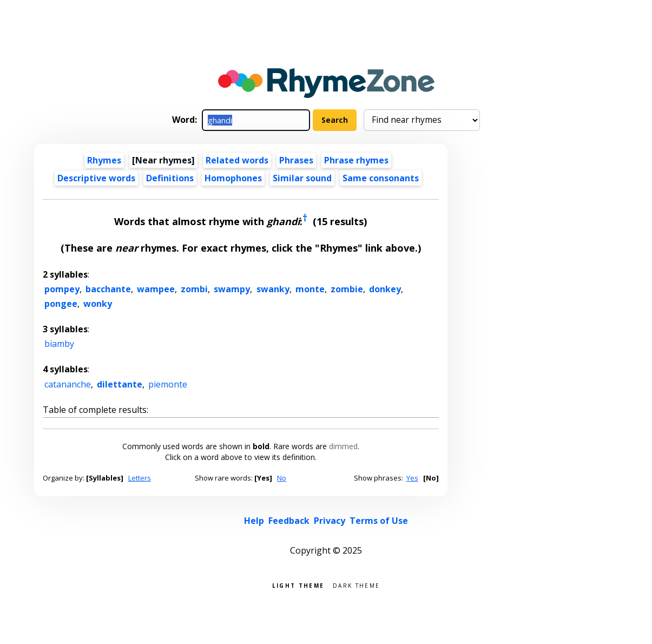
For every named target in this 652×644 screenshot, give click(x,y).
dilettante (120, 384)
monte (310, 289)
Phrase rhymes (356, 160)
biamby (59, 344)
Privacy (330, 521)
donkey (385, 289)
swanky (273, 289)
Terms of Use (379, 521)
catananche (68, 384)
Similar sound (302, 178)
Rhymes (104, 160)
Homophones (233, 178)
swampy (232, 289)
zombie (347, 289)
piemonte (168, 384)
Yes (412, 478)
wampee (156, 289)
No (282, 478)
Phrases (296, 160)
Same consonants (381, 178)
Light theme (298, 585)
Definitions (170, 178)
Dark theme (356, 585)
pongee (61, 304)
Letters (140, 478)
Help (254, 521)
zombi (194, 289)
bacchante (108, 289)
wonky (98, 304)
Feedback (289, 521)
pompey (62, 289)
